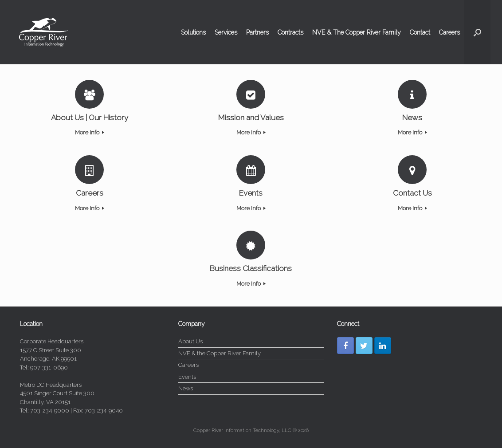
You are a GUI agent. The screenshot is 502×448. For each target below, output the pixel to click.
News (186, 388)
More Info (90, 132)
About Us (190, 341)
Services (226, 32)
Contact (420, 32)
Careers (449, 32)
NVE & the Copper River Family (220, 353)
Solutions (193, 32)
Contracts (290, 32)
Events (187, 377)
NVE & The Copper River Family (357, 32)
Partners (257, 32)
